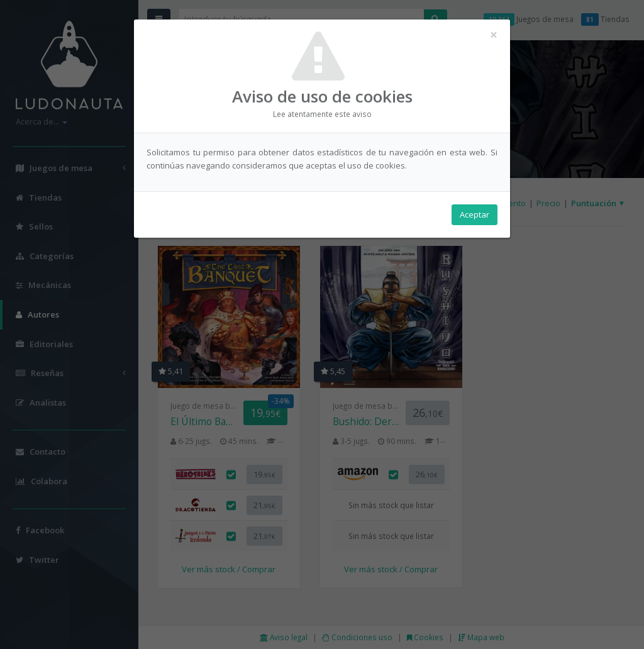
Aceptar (475, 214)
